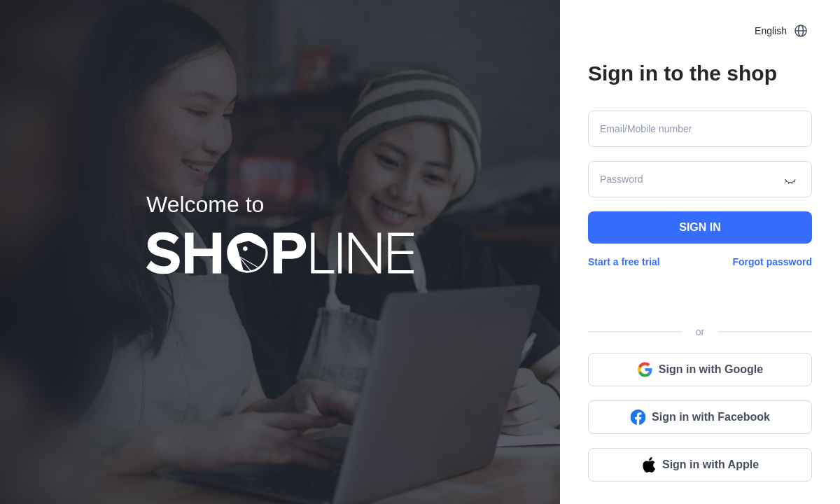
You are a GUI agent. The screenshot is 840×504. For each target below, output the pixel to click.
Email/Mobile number (646, 129)
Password (621, 179)
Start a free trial (624, 262)
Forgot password (772, 262)
